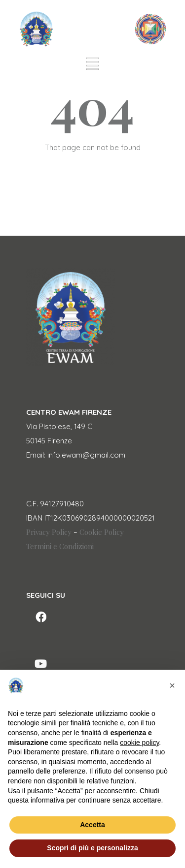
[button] (172, 685)
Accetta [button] (92, 825)
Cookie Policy (102, 532)
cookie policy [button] (139, 743)
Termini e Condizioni (60, 546)
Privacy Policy (49, 532)
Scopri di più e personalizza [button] (92, 848)
